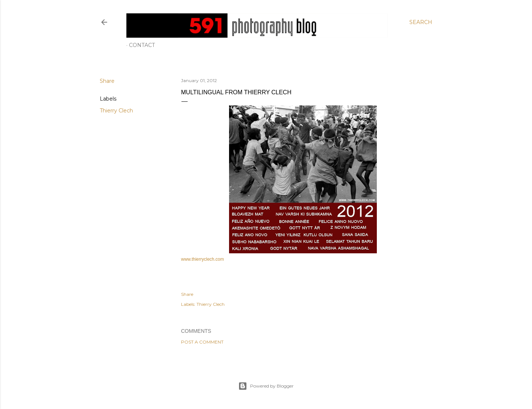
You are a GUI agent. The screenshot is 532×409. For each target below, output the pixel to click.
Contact (142, 45)
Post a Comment (202, 342)
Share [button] (107, 81)
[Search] (421, 22)
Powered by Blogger (266, 386)
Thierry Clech (116, 111)
